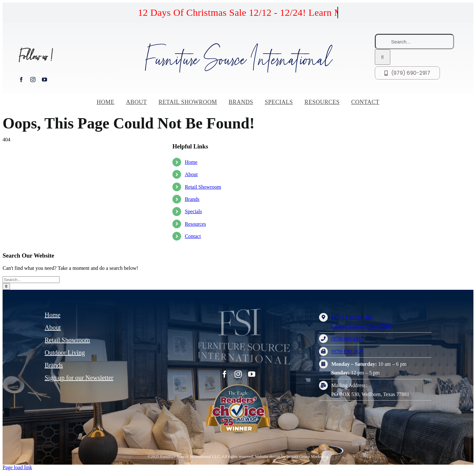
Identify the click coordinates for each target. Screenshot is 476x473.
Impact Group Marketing (307, 456)
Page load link (17, 467)
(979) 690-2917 (347, 339)
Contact (193, 236)
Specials (193, 211)
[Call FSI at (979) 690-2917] (408, 73)
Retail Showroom (203, 187)
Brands (192, 199)
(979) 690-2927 (347, 351)
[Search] (383, 57)
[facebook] (21, 80)
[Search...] (414, 42)
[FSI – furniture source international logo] (229, 309)
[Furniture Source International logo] (238, 44)
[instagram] (33, 80)
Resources (195, 224)
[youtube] (44, 80)
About (191, 174)
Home (191, 162)
